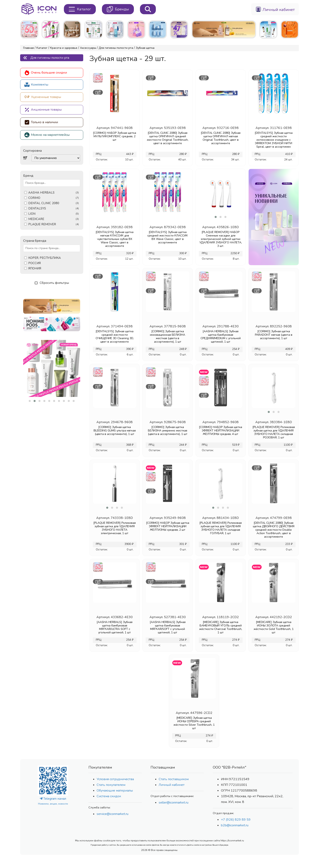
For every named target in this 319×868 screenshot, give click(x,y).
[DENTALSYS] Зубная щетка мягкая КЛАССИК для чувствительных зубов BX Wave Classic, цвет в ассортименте (115, 239)
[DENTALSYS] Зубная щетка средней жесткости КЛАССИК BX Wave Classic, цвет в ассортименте (168, 237)
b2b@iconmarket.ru (235, 825)
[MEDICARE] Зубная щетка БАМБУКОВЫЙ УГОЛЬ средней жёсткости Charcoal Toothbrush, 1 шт (221, 627)
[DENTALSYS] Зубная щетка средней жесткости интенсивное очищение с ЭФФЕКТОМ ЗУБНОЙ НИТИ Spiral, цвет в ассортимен (274, 140)
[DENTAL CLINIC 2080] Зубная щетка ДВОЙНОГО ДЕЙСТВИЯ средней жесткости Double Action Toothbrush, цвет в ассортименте (274, 530)
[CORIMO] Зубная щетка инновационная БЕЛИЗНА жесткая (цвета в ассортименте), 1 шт (168, 337)
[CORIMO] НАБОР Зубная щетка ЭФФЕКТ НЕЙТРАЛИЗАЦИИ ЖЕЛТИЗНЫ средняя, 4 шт (221, 431)
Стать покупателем (111, 785)
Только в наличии (41, 122)
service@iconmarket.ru (113, 814)
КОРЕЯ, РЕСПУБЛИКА (45, 258)
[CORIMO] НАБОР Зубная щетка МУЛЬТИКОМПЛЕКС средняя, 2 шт (115, 136)
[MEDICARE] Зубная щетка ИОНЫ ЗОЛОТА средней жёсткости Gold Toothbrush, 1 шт (274, 627)
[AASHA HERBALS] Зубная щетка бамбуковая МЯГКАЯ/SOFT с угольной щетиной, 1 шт (168, 627)
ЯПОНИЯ (35, 268)
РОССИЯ (34, 263)
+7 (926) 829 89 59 (236, 820)
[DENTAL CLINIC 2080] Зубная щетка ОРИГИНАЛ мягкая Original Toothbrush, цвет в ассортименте (221, 138)
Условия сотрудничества (115, 779)
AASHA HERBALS (54, 193)
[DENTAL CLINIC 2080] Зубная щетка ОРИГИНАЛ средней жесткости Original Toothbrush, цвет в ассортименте (168, 138)
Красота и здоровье (64, 48)
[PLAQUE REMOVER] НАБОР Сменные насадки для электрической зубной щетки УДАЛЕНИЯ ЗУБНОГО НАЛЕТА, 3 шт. (221, 239)
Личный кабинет (172, 785)
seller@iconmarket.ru (174, 803)
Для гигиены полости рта (116, 48)
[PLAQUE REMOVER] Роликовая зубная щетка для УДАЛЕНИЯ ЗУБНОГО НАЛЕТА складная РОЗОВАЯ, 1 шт (274, 432)
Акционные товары (43, 110)
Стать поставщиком (174, 779)
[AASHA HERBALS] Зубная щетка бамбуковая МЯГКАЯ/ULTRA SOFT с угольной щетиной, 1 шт (115, 627)
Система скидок (109, 796)
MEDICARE (54, 219)
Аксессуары (88, 48)
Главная (28, 48)
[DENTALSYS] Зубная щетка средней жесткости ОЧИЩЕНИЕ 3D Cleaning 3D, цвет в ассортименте (115, 337)
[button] (30, 401)
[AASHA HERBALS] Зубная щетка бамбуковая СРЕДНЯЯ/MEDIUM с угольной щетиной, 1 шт (221, 337)
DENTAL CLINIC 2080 (54, 203)
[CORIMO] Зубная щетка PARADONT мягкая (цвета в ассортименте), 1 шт (274, 335)
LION (54, 214)
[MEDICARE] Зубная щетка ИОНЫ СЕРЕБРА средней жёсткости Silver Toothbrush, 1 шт (194, 723)
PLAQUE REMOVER (54, 224)
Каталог (42, 48)
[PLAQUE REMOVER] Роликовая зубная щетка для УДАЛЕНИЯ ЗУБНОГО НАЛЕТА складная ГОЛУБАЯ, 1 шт (221, 528)
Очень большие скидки (46, 73)
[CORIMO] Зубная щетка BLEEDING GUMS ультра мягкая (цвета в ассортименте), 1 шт (115, 431)
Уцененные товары (43, 97)
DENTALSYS (54, 209)
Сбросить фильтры (52, 283)
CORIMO (54, 198)
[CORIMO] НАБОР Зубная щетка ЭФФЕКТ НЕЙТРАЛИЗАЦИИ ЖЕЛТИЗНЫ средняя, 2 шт (168, 526)
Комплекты (36, 84)
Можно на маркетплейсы (47, 135)
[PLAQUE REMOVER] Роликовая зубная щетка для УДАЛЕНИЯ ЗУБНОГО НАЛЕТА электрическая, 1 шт (115, 528)
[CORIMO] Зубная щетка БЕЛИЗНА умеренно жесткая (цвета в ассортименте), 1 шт (168, 431)
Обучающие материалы (115, 791)
